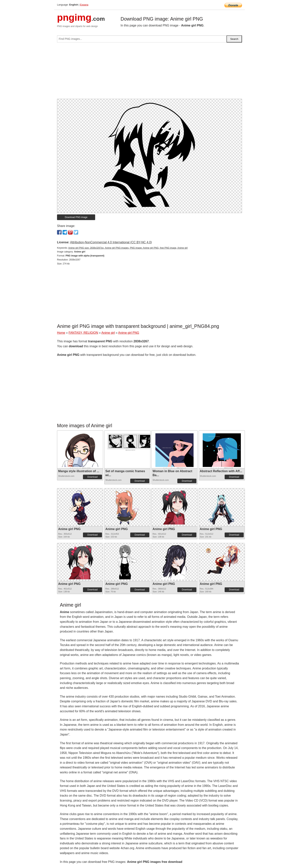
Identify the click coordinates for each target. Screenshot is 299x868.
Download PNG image (76, 217)
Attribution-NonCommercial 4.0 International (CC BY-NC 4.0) (111, 242)
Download (92, 477)
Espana (84, 5)
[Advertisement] (149, 72)
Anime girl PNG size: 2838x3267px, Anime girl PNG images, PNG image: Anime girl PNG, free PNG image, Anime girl (128, 248)
